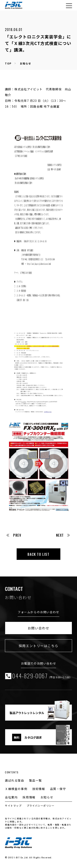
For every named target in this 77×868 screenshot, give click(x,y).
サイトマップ (13, 805)
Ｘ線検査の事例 (16, 789)
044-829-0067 (42, 676)
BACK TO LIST (38, 554)
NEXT (63, 535)
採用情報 (29, 797)
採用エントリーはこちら (39, 646)
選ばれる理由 (15, 780)
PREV (14, 535)
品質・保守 (58, 789)
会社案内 (11, 797)
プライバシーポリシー (41, 805)
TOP (8, 63)
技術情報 (39, 789)
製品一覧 (36, 780)
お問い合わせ (39, 628)
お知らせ (25, 63)
